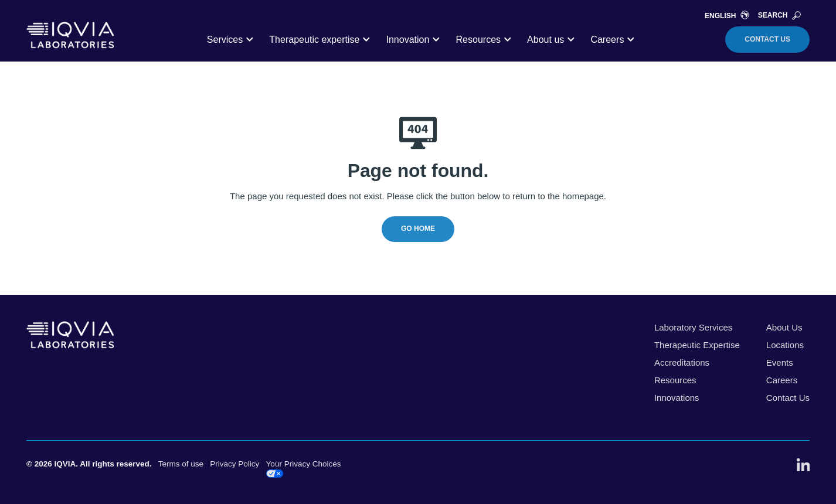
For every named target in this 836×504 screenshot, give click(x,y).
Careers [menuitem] (782, 380)
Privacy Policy (235, 464)
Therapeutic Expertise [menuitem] (697, 345)
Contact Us (767, 39)
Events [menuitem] (780, 362)
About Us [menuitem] (784, 327)
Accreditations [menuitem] (682, 362)
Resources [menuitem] (675, 380)
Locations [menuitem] (785, 345)
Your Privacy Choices (304, 469)
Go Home (418, 229)
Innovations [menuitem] (677, 398)
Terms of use (181, 464)
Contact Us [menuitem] (788, 398)
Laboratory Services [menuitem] (693, 327)
